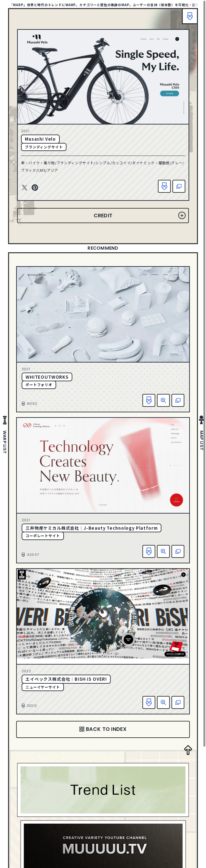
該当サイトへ (179, 186)
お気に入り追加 (164, 186)
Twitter (25, 188)
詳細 (163, 400)
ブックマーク (190, 16)
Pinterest (35, 188)
